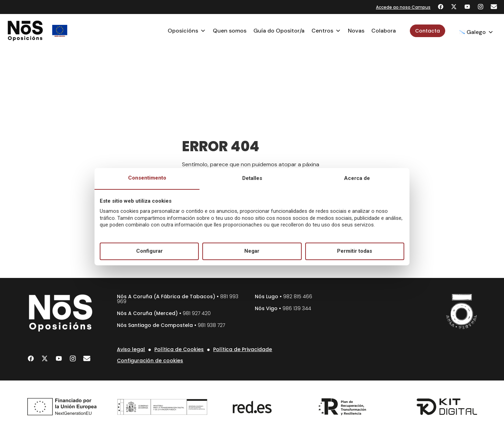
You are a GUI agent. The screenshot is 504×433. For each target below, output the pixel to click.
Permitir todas (355, 251)
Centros (326, 31)
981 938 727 (211, 325)
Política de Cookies (179, 349)
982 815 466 (298, 296)
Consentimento (147, 178)
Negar (252, 251)
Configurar (149, 251)
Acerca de (357, 178)
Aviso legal (131, 349)
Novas (356, 31)
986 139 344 (297, 308)
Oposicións (187, 31)
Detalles (252, 178)
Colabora (384, 31)
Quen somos (230, 31)
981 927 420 (197, 313)
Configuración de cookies (150, 361)
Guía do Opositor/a (279, 31)
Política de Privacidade (243, 349)
